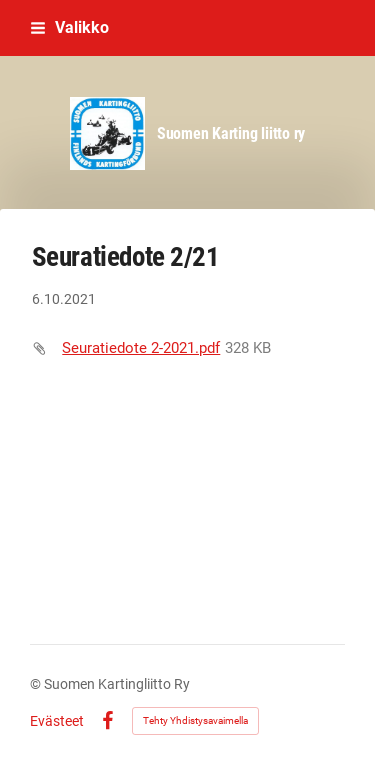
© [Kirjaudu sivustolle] (37, 684)
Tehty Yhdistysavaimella (195, 720)
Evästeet (57, 721)
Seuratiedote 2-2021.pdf (141, 348)
